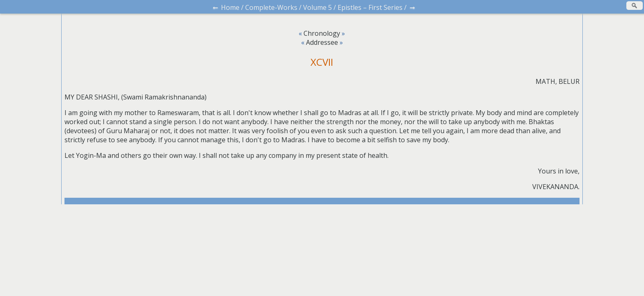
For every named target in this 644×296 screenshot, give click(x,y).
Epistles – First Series (370, 7)
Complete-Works (271, 7)
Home (230, 7)
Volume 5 (317, 7)
